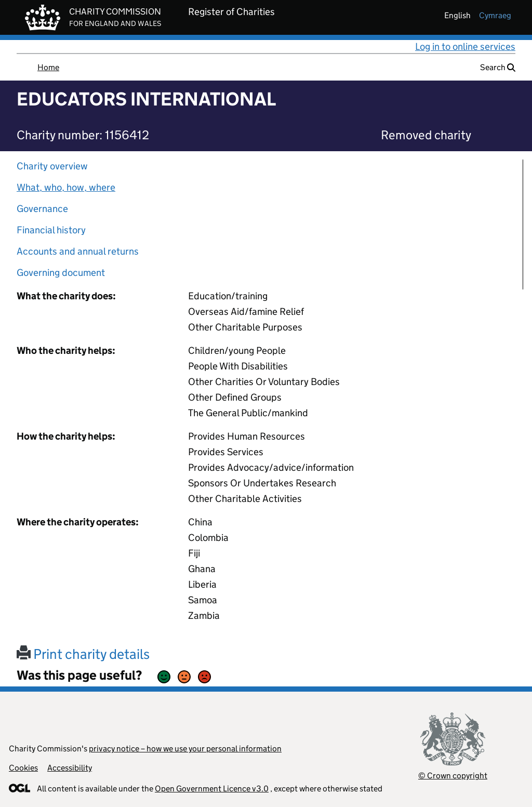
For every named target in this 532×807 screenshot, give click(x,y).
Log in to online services (465, 47)
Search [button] (498, 67)
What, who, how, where (66, 187)
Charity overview (52, 166)
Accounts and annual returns (78, 251)
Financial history (51, 230)
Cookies (23, 768)
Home (48, 67)
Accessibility (70, 768)
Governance (42, 209)
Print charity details (83, 654)
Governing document (61, 273)
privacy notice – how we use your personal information (185, 749)
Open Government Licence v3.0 (212, 789)
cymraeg (495, 15)
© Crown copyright (453, 776)
